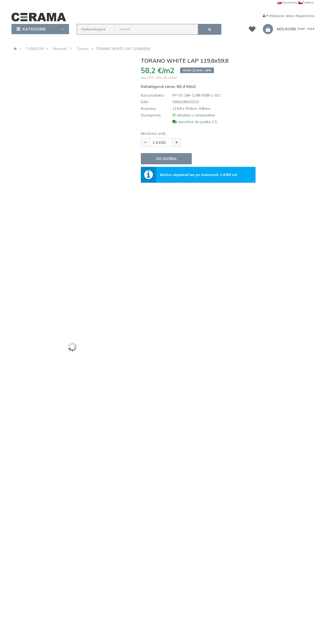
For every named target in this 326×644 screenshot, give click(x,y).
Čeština (306, 2)
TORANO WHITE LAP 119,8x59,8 (123, 49)
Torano (83, 49)
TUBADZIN (35, 49)
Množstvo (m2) (153, 133)
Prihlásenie (276, 16)
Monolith (60, 49)
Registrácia (305, 16)
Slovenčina (288, 2)
